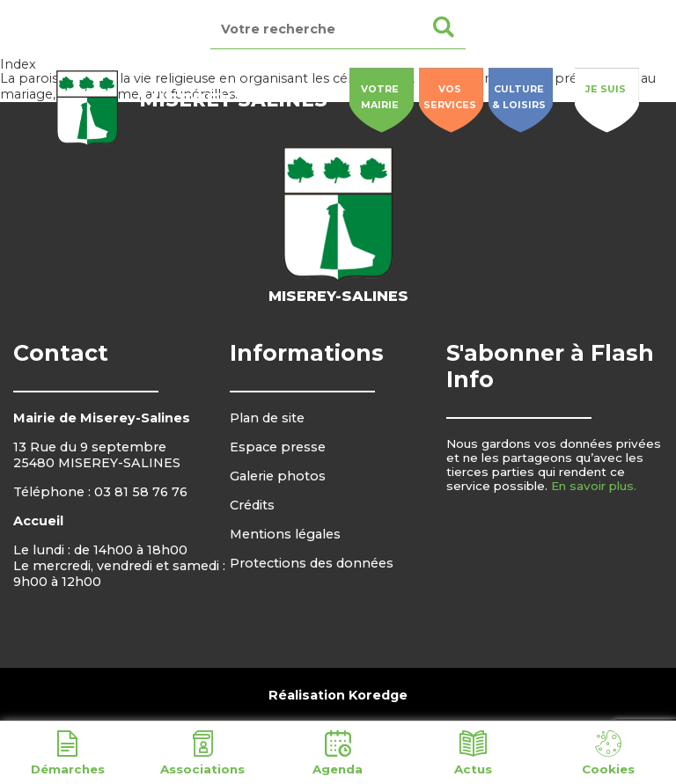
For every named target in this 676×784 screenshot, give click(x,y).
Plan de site (267, 418)
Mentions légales (285, 534)
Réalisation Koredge (338, 695)
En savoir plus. (594, 486)
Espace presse (278, 447)
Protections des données (312, 563)
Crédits (252, 505)
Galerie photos (278, 476)
